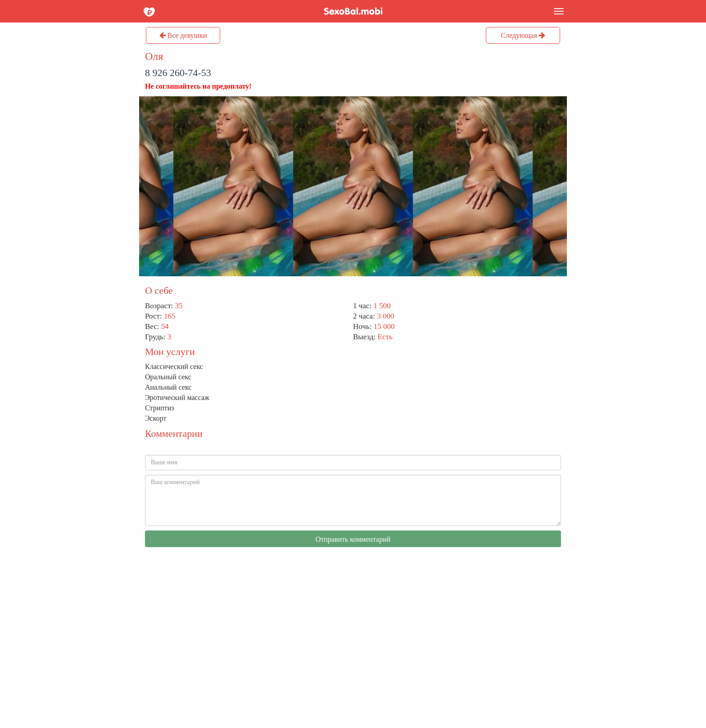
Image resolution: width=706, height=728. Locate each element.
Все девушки (183, 35)
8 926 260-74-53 (178, 73)
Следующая (523, 35)
